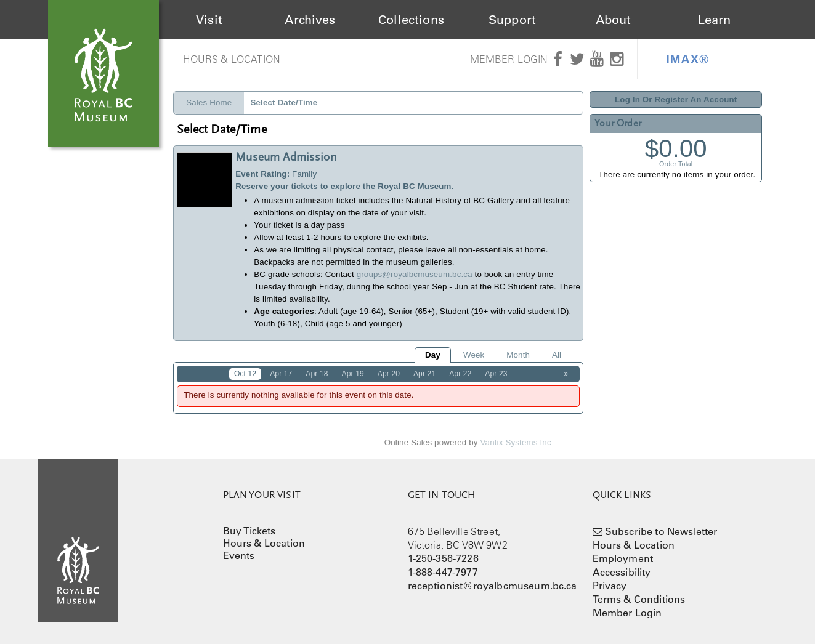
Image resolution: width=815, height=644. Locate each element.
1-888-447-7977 (443, 572)
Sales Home (209, 103)
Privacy (610, 586)
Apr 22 (460, 374)
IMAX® (687, 59)
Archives (310, 20)
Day (433, 355)
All (557, 355)
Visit (209, 20)
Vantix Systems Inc (516, 442)
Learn (715, 20)
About (614, 20)
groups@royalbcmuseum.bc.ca (415, 274)
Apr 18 (317, 374)
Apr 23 (496, 374)
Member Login (509, 59)
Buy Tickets (249, 531)
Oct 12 (245, 374)
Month (518, 355)
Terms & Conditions (639, 599)
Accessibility (622, 572)
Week (474, 355)
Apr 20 (389, 374)
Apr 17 (281, 374)
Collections (411, 20)
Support (512, 20)
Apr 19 (353, 374)
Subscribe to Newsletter (661, 531)
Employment (623, 558)
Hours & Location (232, 59)
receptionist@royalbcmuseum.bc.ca (493, 586)
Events (239, 555)
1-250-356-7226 (443, 558)
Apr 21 (424, 374)
